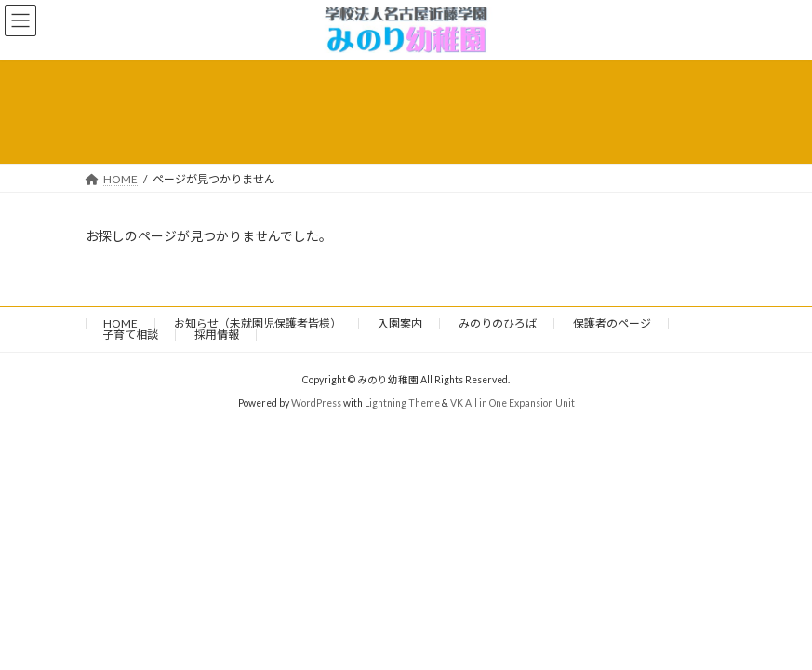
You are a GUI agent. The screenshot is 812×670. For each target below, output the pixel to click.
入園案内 (400, 323)
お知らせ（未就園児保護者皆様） (258, 323)
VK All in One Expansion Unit (512, 403)
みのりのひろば (498, 323)
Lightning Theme (402, 403)
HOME (120, 323)
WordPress (316, 403)
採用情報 (217, 335)
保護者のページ (612, 323)
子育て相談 (130, 335)
